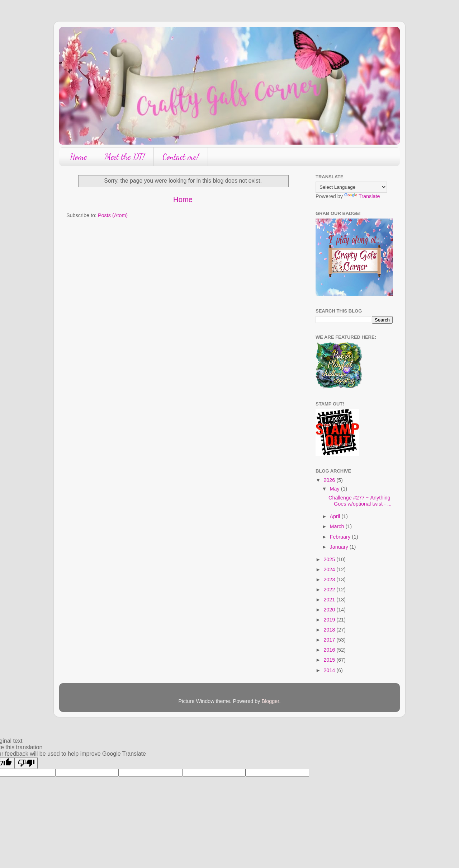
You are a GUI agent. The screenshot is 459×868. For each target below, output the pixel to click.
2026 (330, 480)
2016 (330, 650)
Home (79, 157)
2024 (330, 569)
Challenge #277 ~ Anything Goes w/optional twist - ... (360, 501)
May (335, 489)
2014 (330, 670)
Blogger (271, 701)
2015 (330, 660)
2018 (330, 630)
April (336, 516)
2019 (330, 620)
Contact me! (181, 157)
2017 (330, 640)
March (338, 526)
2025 (330, 559)
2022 (330, 590)
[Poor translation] (26, 763)
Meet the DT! (125, 157)
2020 (330, 610)
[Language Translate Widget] (351, 187)
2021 (330, 600)
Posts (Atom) (113, 215)
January (340, 547)
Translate (362, 196)
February (341, 537)
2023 (330, 580)
